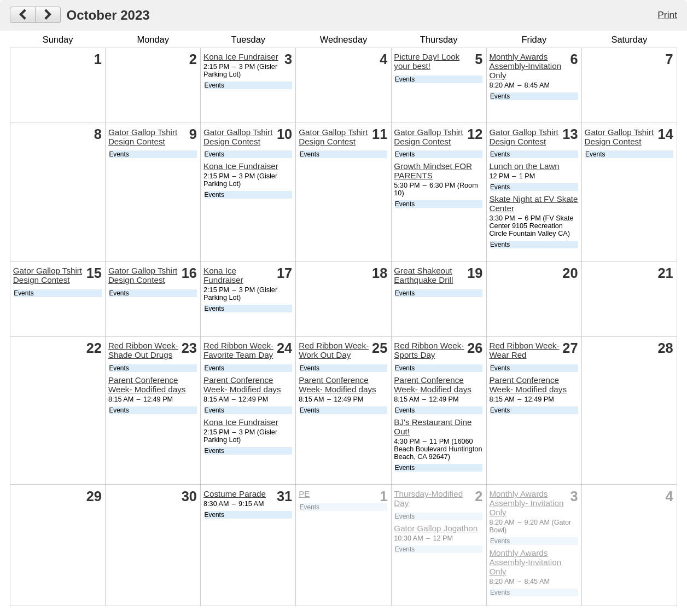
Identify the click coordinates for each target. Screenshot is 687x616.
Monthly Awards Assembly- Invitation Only (526, 503)
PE (304, 494)
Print (667, 15)
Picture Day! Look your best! (427, 61)
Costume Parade (235, 494)
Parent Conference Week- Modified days (147, 385)
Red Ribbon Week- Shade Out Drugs (143, 350)
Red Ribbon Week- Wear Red (524, 350)
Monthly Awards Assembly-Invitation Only (525, 66)
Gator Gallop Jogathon (436, 528)
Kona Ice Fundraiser (241, 57)
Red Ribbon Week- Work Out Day (334, 350)
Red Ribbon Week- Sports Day (429, 350)
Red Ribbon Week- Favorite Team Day (238, 350)
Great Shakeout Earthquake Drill (423, 275)
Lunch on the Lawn (524, 166)
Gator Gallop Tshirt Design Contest (143, 137)
